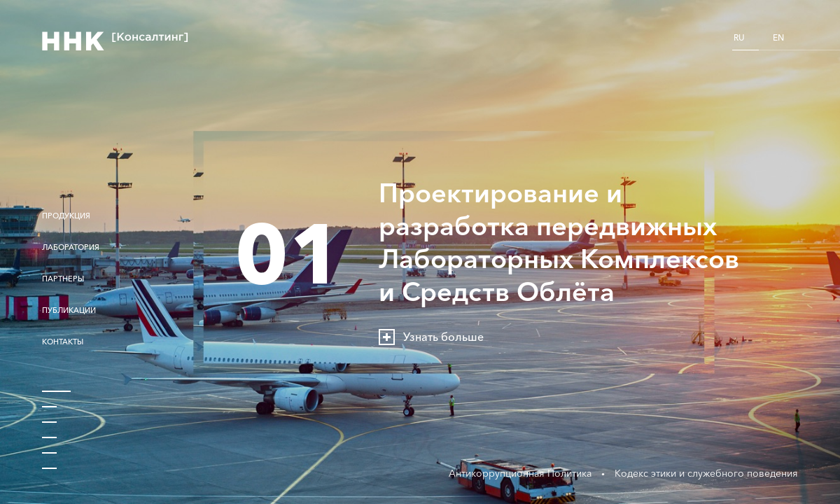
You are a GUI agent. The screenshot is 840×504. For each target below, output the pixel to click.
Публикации (69, 310)
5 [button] (49, 450)
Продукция (66, 216)
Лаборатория (71, 247)
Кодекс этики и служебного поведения (706, 473)
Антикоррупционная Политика (520, 473)
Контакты (63, 342)
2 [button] (49, 404)
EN (778, 37)
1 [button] (56, 388)
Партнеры (63, 279)
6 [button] (49, 465)
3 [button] (49, 419)
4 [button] (49, 435)
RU (739, 37)
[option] (420, 252)
